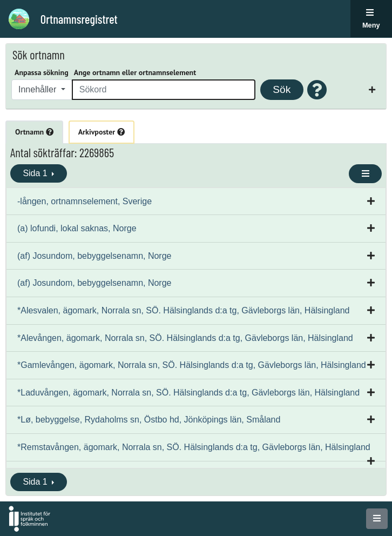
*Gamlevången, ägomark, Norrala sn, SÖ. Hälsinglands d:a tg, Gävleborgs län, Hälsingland (192, 365)
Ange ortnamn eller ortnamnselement (135, 72)
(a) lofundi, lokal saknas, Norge (77, 228)
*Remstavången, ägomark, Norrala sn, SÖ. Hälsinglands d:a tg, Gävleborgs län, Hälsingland (194, 447)
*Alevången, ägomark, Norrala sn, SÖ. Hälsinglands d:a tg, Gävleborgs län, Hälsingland (185, 338)
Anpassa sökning (42, 72)
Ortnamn (34, 132)
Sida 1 (36, 173)
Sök (282, 89)
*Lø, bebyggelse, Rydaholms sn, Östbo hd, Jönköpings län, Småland (149, 420)
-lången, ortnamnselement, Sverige (85, 201)
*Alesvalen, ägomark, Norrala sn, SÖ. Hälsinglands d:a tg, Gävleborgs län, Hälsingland (183, 310)
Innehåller (39, 89)
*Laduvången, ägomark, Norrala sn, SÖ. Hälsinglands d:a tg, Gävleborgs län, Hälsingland (188, 393)
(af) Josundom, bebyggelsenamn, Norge (94, 256)
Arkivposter (102, 132)
